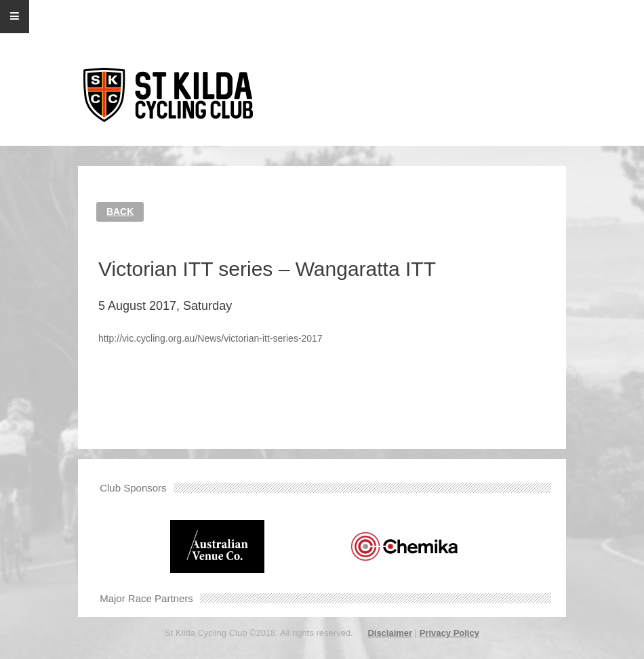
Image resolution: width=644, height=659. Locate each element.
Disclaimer (390, 633)
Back (120, 212)
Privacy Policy (449, 633)
